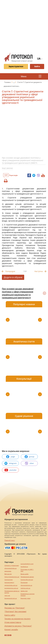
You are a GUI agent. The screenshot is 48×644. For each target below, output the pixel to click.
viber (29, 463)
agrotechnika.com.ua (11, 585)
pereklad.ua (24, 567)
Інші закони (7, 168)
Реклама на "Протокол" (15, 608)
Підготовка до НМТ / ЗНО (27, 570)
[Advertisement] (24, 25)
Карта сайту (10, 615)
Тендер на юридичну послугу (17, 619)
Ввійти (37, 66)
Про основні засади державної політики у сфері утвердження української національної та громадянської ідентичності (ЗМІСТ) (23, 160)
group (29, 457)
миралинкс (8, 571)
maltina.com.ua (25, 588)
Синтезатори (9, 580)
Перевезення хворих (27, 577)
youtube (10, 470)
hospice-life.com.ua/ (27, 580)
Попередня (10, 271)
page (10, 457)
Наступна (39, 271)
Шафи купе (24, 591)
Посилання (24, 582)
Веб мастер (8, 574)
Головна (8, 82)
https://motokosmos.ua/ (12, 577)
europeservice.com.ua (11, 588)
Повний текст (10, 540)
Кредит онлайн (11, 630)
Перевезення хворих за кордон (12, 592)
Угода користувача (13, 622)
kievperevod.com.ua (11, 598)
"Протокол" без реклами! (15, 611)
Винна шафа (25, 574)
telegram (10, 463)
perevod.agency (9, 582)
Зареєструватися (16, 66)
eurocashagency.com (27, 564)
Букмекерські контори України (28, 595)
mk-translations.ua (26, 585)
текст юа (7, 595)
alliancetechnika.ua (10, 568)
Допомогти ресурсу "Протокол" (18, 626)
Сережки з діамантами (12, 565)
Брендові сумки (25, 598)
